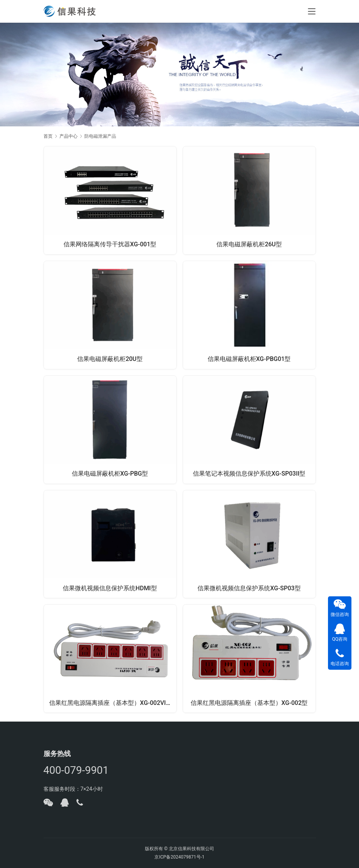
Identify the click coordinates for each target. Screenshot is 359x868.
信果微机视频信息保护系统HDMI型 (110, 588)
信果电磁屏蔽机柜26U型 (249, 244)
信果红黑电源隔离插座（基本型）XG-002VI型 (111, 703)
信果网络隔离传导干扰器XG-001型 (110, 244)
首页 (48, 136)
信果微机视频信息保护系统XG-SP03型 (249, 588)
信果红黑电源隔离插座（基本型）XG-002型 (249, 703)
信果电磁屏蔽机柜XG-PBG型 (110, 473)
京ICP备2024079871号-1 (179, 857)
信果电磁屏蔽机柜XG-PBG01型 (249, 359)
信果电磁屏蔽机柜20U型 (110, 359)
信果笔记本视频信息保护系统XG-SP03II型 (249, 473)
